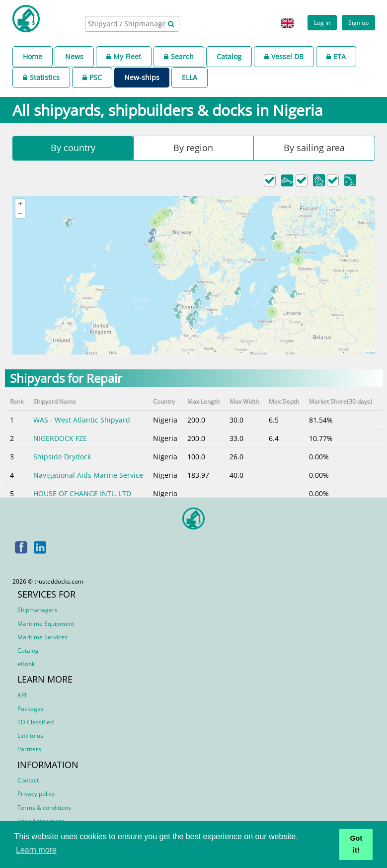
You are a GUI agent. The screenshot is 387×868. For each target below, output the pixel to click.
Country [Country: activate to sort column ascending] (164, 401)
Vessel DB (284, 56)
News (74, 56)
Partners (29, 749)
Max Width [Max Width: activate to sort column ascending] (244, 401)
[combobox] (132, 24)
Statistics (41, 77)
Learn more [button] (36, 850)
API (22, 695)
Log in (322, 22)
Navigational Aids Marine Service (88, 475)
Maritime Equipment (46, 624)
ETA (336, 56)
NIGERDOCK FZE (60, 438)
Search (179, 56)
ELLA (190, 77)
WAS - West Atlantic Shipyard (82, 420)
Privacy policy (36, 794)
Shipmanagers (38, 610)
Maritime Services (42, 637)
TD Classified (36, 722)
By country (73, 148)
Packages (31, 709)
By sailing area (314, 148)
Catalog (229, 56)
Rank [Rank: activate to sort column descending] (17, 401)
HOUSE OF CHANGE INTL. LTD (82, 493)
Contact (28, 780)
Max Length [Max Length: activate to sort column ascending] (203, 401)
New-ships (142, 77)
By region (193, 148)
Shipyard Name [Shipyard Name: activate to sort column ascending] (55, 401)
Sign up (358, 22)
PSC (92, 77)
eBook (26, 664)
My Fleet (124, 56)
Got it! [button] (356, 844)
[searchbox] (128, 24)
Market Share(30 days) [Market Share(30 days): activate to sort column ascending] (341, 401)
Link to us (30, 736)
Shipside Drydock (62, 457)
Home (33, 56)
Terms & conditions (44, 808)
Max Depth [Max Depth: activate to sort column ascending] (284, 401)
